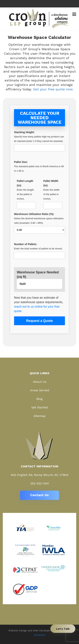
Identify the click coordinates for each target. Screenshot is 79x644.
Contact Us (39, 495)
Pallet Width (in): (53, 193)
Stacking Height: (39, 140)
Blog (39, 399)
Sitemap (40, 416)
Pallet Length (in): (26, 193)
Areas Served (40, 390)
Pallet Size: (39, 167)
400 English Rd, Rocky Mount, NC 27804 (40, 475)
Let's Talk (63, 629)
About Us (40, 382)
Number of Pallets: (39, 250)
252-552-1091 (40, 483)
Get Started (40, 407)
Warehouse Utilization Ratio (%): (39, 222)
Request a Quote (39, 321)
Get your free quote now (53, 89)
